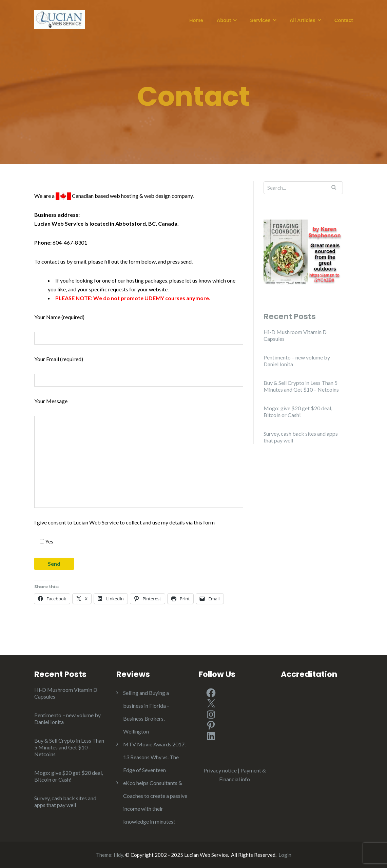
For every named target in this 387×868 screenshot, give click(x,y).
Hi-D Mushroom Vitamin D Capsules (295, 335)
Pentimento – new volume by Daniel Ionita (297, 361)
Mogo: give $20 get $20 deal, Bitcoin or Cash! (298, 411)
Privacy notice (220, 770)
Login (285, 855)
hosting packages (147, 280)
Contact (344, 20)
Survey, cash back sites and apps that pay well (301, 437)
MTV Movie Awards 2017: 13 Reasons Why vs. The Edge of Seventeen (154, 757)
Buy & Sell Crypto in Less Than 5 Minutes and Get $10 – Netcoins (301, 386)
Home (196, 20)
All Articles (303, 20)
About (224, 20)
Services (260, 20)
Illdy (118, 855)
